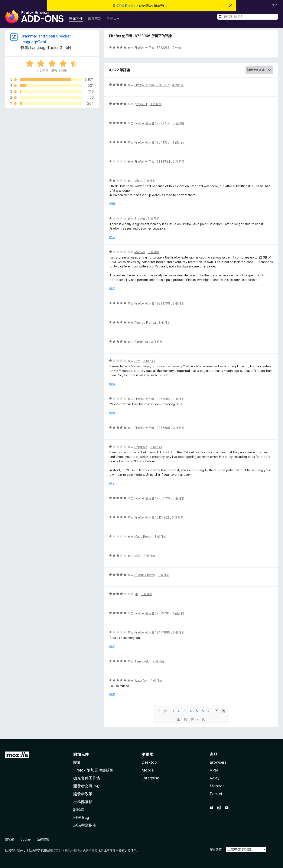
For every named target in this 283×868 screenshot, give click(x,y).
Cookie (26, 839)
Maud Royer (143, 537)
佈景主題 (95, 18)
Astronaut (141, 342)
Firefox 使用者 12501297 (152, 85)
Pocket (216, 794)
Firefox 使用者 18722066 (152, 48)
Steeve (140, 219)
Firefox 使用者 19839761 (152, 613)
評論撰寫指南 (85, 825)
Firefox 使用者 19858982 (152, 399)
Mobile (148, 770)
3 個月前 (178, 85)
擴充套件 (76, 18)
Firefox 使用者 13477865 (152, 632)
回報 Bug (81, 817)
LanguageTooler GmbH (51, 48)
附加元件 (81, 754)
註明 (17, 850)
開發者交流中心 (87, 786)
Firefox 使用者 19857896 (152, 428)
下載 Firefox (127, 6)
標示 (112, 204)
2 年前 (177, 48)
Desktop (149, 762)
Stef (137, 361)
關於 (77, 762)
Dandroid (141, 447)
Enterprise (150, 778)
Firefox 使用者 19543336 (152, 142)
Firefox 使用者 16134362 (152, 517)
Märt (138, 181)
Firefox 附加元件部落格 (93, 770)
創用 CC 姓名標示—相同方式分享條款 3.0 (75, 850)
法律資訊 (43, 839)
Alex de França (145, 323)
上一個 (162, 711)
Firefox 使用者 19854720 (152, 498)
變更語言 (216, 849)
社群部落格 (83, 802)
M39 (138, 556)
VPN (214, 770)
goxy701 (141, 104)
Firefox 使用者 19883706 (152, 303)
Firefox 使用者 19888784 (152, 162)
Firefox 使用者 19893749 (152, 123)
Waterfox (141, 680)
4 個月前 (156, 680)
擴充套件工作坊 (87, 778)
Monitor (217, 786)
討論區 (79, 810)
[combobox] (248, 17)
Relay (215, 778)
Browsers (218, 762)
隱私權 (10, 839)
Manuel (140, 252)
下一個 (220, 711)
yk (136, 594)
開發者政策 (83, 794)
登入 (275, 5)
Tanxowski (142, 661)
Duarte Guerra (145, 575)
